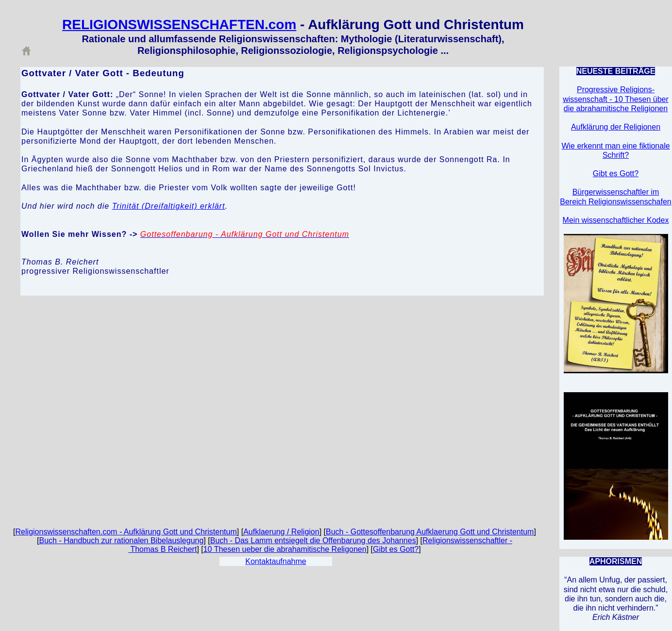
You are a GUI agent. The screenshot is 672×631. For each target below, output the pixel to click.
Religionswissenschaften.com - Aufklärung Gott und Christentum (126, 532)
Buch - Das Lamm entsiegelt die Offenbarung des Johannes (313, 540)
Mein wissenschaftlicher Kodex (616, 220)
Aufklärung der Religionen (616, 127)
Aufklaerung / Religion (281, 532)
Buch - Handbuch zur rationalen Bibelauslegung (121, 540)
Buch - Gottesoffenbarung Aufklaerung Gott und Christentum (430, 532)
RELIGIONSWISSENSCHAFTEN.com (179, 25)
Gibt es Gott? (396, 549)
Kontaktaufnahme (276, 561)
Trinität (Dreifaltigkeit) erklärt (169, 206)
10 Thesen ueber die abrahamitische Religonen (285, 549)
